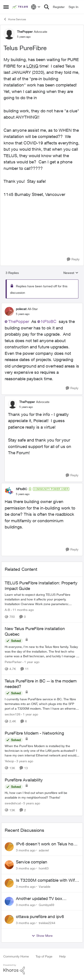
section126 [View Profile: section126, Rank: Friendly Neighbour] (13, 714)
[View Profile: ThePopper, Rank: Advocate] (9, 34)
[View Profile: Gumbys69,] (9, 901)
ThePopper (19, 321)
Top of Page (44, 956)
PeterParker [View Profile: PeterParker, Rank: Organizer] (13, 662)
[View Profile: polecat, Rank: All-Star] (9, 311)
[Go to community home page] (20, 7)
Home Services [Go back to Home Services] (15, 19)
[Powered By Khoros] (42, 969)
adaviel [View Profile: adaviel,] (44, 850)
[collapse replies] (42, 305)
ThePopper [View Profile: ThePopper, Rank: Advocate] (25, 32)
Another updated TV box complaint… (39, 899)
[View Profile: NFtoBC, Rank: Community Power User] (9, 491)
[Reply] (73, 259)
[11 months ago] (22, 610)
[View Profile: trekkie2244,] (9, 919)
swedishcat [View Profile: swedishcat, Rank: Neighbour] (13, 803)
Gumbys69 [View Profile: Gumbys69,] (46, 905)
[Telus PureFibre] (23, 314)
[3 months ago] (26, 850)
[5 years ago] (31, 803)
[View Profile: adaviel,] (9, 847)
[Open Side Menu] (6, 7)
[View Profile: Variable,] (9, 883)
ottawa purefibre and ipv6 (40, 916)
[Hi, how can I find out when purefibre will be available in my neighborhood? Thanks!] (42, 795)
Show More (42, 936)
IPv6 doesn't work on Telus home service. (47, 844)
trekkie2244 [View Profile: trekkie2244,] (47, 923)
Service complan (32, 862)
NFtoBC (49, 321)
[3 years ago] (24, 761)
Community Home (16, 956)
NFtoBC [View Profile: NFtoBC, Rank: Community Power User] (22, 489)
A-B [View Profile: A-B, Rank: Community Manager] (7, 610)
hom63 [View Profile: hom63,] (44, 868)
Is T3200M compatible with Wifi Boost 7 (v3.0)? (46, 880)
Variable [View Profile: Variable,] (45, 887)
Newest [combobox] (71, 273)
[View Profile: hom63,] (9, 865)
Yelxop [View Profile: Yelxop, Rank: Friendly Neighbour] (9, 761)
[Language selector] (36, 7)
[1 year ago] (31, 662)
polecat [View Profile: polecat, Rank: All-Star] (21, 309)
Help (62, 956)
